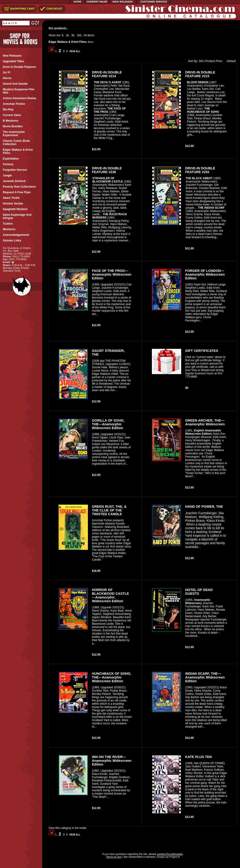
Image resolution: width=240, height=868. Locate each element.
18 (67, 35)
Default (230, 61)
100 (79, 35)
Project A (174, 857)
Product (210, 61)
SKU (202, 61)
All (85, 35)
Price (219, 61)
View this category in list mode (67, 828)
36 (73, 35)
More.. (91, 42)
